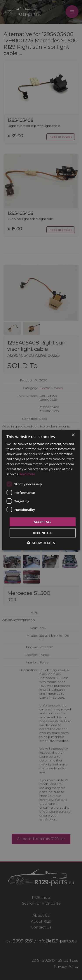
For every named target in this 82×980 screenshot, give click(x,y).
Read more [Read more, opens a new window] (27, 474)
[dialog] (41, 490)
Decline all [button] (42, 533)
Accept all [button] (43, 522)
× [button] (73, 435)
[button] (41, 543)
